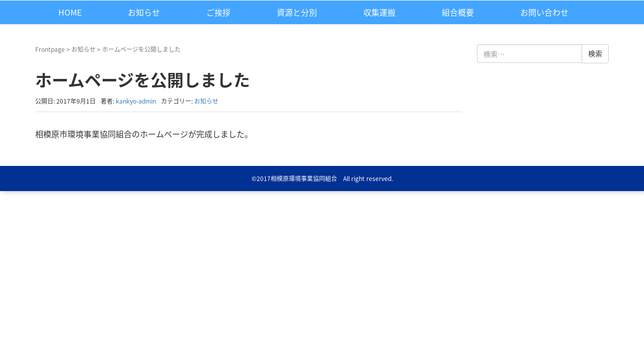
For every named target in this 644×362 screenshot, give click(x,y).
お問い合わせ (544, 12)
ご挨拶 (218, 12)
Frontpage (50, 49)
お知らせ (144, 12)
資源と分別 (297, 12)
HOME (70, 12)
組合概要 (458, 12)
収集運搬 (379, 12)
